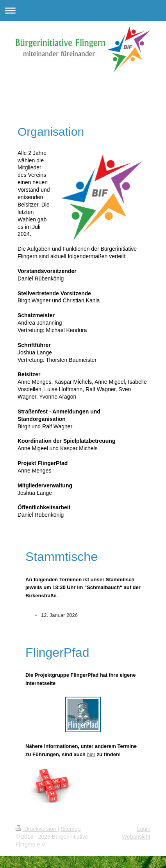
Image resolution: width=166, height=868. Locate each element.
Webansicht (136, 837)
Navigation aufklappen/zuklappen (83, 10)
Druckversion (37, 829)
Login (144, 829)
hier (91, 754)
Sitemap (71, 829)
